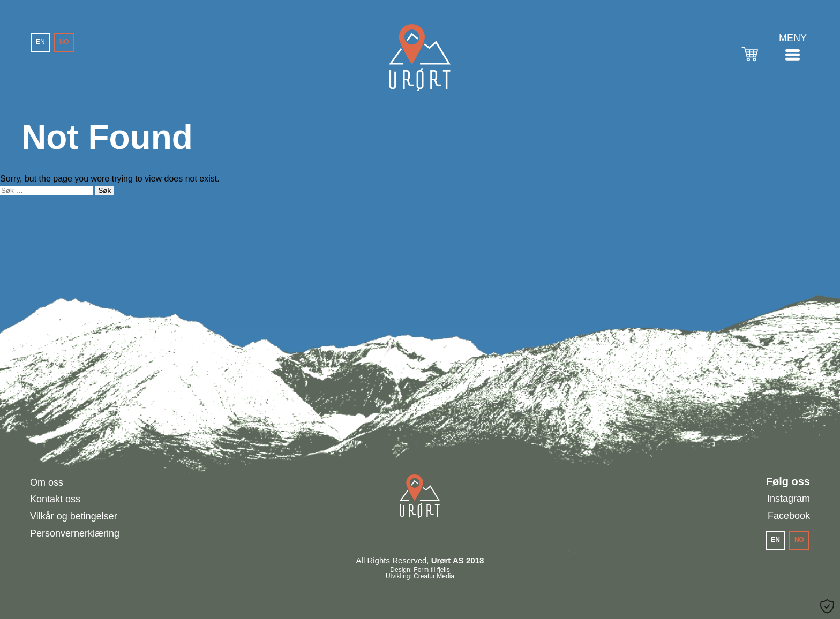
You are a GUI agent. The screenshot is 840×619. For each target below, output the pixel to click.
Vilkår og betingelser (74, 516)
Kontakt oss (55, 499)
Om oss (47, 482)
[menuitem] (40, 42)
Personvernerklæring (75, 533)
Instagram (789, 499)
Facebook (789, 516)
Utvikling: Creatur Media (420, 576)
